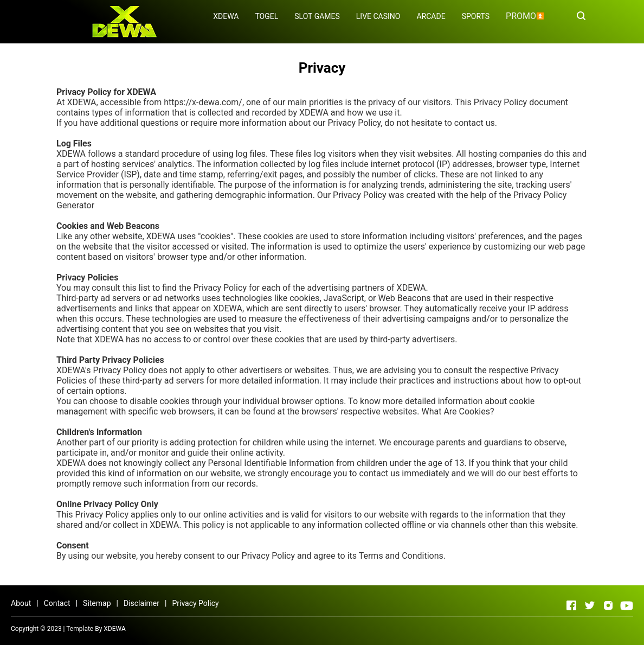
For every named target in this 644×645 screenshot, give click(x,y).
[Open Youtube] (627, 605)
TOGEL (266, 16)
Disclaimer (141, 603)
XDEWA (226, 16)
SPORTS (476, 16)
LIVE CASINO (378, 16)
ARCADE (431, 16)
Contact (57, 603)
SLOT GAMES (317, 16)
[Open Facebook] (571, 605)
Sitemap (97, 603)
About (21, 603)
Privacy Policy (195, 603)
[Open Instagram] (608, 605)
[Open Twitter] (590, 605)
